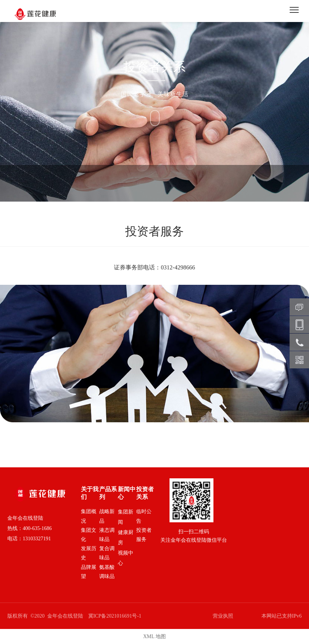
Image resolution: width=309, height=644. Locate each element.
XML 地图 (154, 636)
